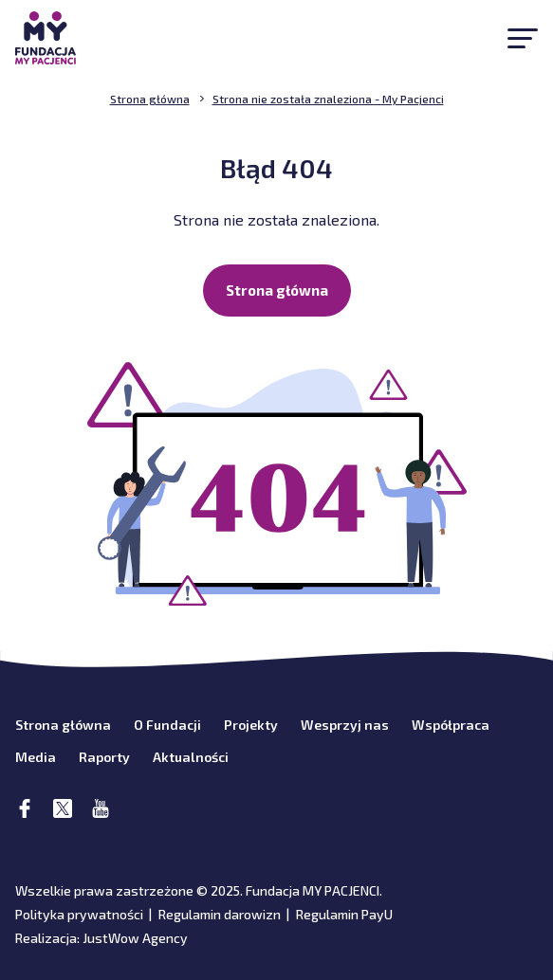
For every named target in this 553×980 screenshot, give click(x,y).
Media (36, 757)
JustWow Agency (135, 938)
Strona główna (277, 290)
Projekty (251, 725)
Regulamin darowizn (220, 914)
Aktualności (191, 757)
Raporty (104, 757)
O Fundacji (167, 725)
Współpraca (451, 725)
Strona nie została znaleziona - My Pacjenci (328, 99)
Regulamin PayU (344, 914)
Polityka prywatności (79, 914)
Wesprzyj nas (345, 725)
